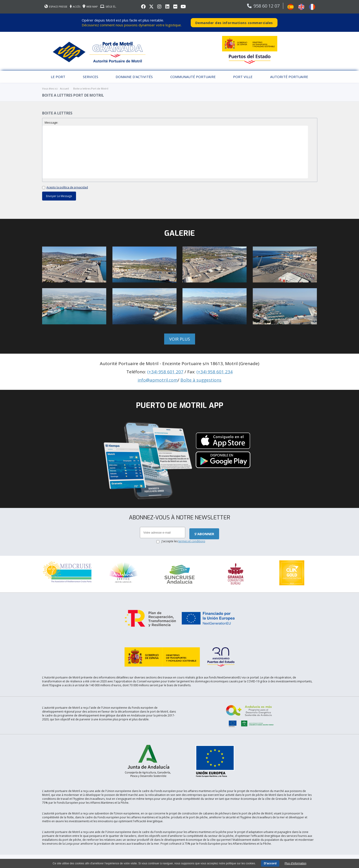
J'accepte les (183, 541)
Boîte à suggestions (201, 380)
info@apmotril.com (158, 380)
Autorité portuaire (289, 77)
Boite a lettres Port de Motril (91, 88)
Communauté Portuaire (193, 77)
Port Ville (243, 77)
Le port (58, 77)
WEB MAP (90, 7)
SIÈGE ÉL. (108, 7)
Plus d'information (295, 863)
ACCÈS (75, 7)
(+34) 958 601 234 (215, 372)
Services (91, 77)
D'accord (270, 863)
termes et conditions (192, 541)
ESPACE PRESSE (56, 7)
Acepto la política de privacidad (67, 187)
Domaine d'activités (134, 77)
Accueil (64, 88)
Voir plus (180, 339)
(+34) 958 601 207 (165, 372)
